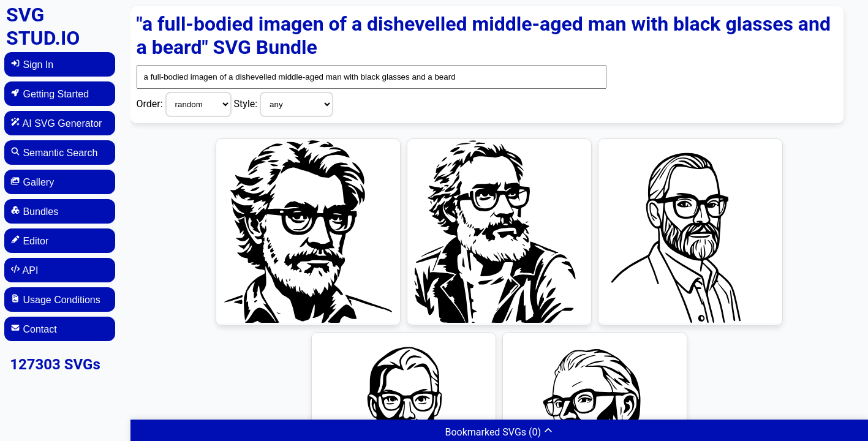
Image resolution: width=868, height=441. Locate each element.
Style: (247, 104)
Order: (151, 104)
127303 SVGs (55, 364)
